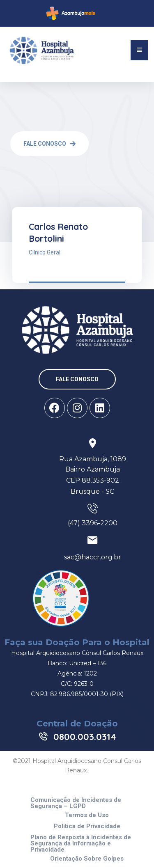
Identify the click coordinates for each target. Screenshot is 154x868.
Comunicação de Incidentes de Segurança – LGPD (76, 803)
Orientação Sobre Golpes (87, 859)
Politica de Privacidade (87, 826)
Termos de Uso (87, 815)
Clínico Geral (45, 252)
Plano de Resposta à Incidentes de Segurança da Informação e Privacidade (81, 844)
